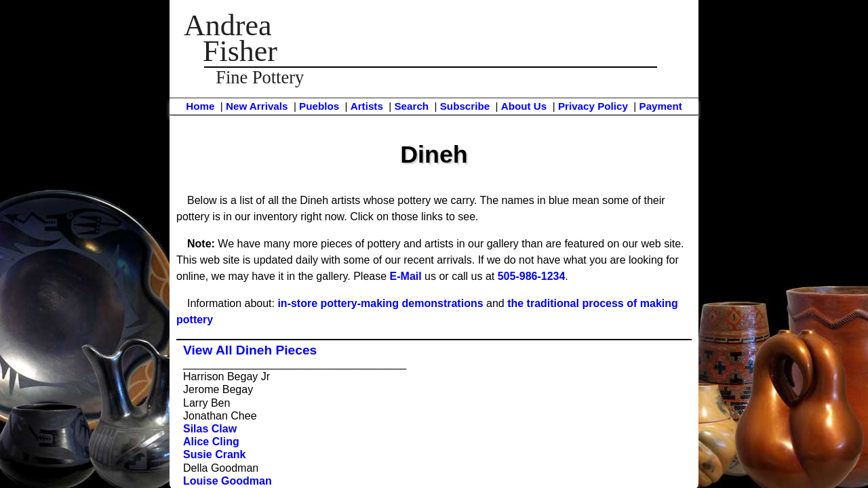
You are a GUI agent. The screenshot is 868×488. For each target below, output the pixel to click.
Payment (661, 106)
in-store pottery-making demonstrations (380, 303)
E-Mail (406, 276)
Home (200, 106)
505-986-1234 (532, 276)
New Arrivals (257, 106)
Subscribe (465, 106)
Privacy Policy (593, 106)
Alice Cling (211, 442)
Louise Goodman (228, 481)
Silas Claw (210, 429)
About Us (524, 106)
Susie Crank (214, 454)
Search (411, 106)
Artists (367, 106)
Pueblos (319, 106)
